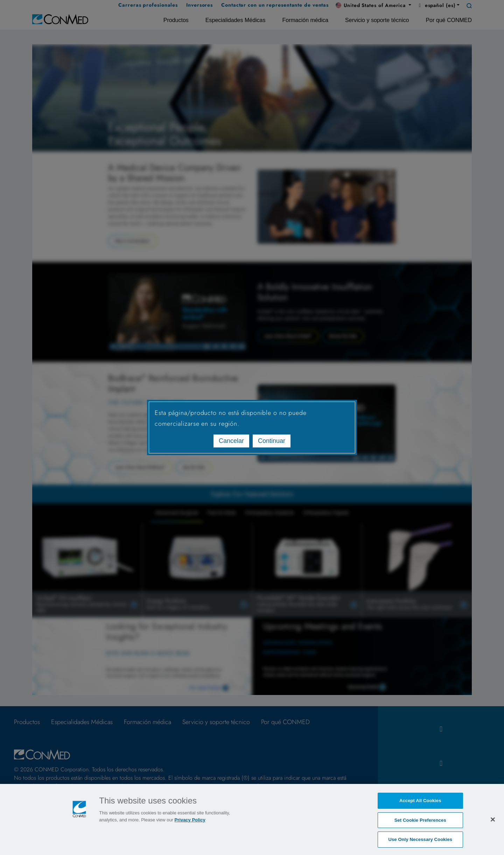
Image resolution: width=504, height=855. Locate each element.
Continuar (272, 441)
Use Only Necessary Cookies (420, 840)
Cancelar (231, 441)
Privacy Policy (190, 821)
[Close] (493, 820)
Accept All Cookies (420, 801)
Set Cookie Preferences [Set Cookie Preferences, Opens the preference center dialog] (420, 821)
